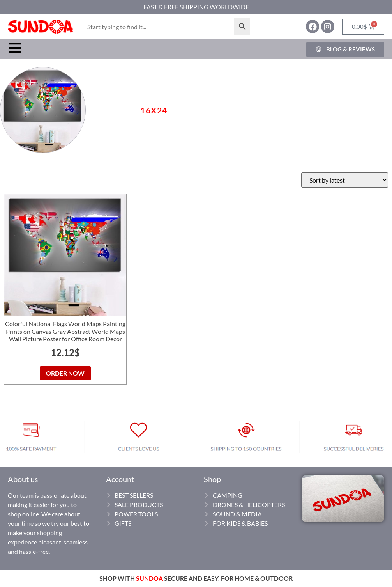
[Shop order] (345, 180)
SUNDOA (149, 578)
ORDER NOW (65, 373)
